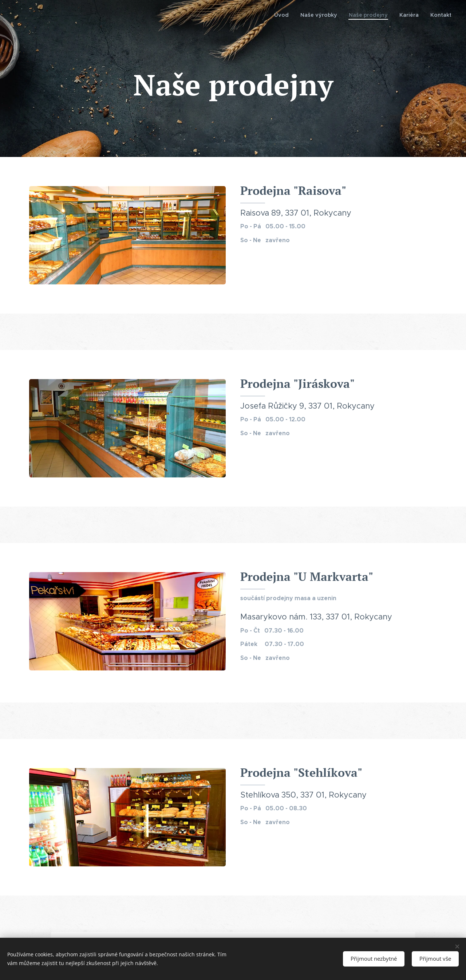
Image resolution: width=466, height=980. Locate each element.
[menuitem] (290, 15)
